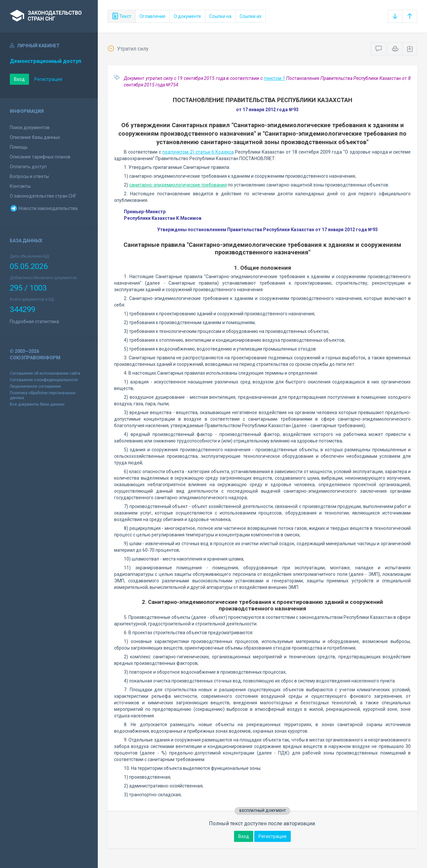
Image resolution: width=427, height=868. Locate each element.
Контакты (20, 186)
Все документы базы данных (37, 404)
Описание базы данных (35, 137)
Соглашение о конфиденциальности (44, 380)
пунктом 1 (274, 78)
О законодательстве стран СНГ (43, 196)
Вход (19, 79)
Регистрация (48, 79)
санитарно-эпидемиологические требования (178, 185)
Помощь (19, 147)
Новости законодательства (44, 208)
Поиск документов (30, 127)
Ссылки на (220, 16)
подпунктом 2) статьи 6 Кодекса (198, 152)
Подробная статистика (34, 322)
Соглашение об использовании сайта (45, 373)
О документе (187, 16)
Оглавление (153, 16)
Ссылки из (250, 16)
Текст (122, 16)
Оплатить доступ (28, 167)
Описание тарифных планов (40, 157)
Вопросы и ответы (29, 176)
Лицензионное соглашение (35, 386)
